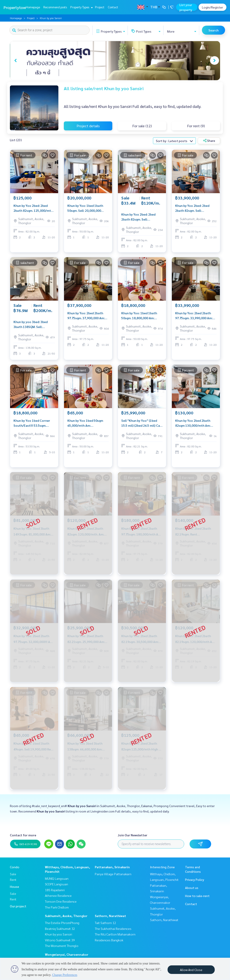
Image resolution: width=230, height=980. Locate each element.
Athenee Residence (58, 895)
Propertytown (16, 7)
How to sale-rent (197, 896)
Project (100, 7)
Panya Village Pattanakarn (113, 874)
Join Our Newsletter (133, 835)
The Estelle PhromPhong (62, 923)
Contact (113, 7)
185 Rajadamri (55, 890)
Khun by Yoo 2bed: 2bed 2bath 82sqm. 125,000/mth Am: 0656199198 (33, 208)
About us (192, 888)
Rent (13, 880)
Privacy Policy (195, 880)
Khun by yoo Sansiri (59, 934)
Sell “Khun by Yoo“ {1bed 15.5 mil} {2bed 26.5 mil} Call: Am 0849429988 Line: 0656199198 (142, 423)
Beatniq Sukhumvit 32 (60, 929)
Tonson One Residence (61, 901)
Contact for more (23, 835)
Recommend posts (55, 7)
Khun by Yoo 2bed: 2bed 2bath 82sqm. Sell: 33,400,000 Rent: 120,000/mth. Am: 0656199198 (138, 217)
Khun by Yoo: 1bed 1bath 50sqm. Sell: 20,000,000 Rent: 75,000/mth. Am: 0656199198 (85, 208)
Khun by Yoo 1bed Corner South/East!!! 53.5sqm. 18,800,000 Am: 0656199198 (34, 423)
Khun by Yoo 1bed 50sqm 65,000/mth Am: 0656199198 (85, 423)
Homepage (33, 7)
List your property (186, 7)
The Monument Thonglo (62, 946)
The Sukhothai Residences (113, 929)
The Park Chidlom (57, 907)
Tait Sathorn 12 (105, 923)
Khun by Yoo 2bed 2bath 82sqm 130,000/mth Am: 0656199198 (193, 423)
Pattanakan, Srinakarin (112, 867)
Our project (18, 906)
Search (213, 30)
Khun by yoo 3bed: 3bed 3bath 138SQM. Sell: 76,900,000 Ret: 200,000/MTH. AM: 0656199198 (31, 325)
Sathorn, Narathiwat (110, 916)
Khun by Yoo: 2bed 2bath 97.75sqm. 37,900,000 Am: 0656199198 (86, 316)
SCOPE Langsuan (56, 884)
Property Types (81, 7)
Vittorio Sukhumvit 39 (60, 940)
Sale (13, 874)
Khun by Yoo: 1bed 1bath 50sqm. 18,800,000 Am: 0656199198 (139, 316)
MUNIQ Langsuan (57, 878)
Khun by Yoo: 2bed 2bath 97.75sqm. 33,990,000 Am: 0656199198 (194, 316)
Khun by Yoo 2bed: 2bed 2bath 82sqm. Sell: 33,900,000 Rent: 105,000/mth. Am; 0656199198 (192, 208)
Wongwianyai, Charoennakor (67, 954)
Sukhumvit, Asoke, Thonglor (66, 916)
